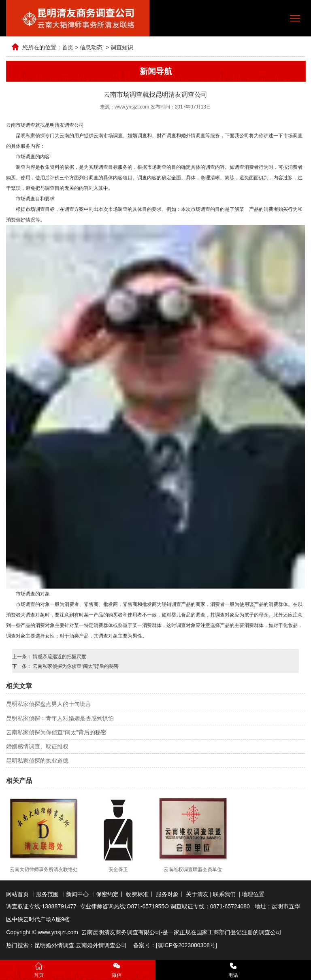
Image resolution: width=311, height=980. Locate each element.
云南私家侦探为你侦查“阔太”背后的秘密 (75, 666)
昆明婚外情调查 (54, 945)
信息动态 (91, 47)
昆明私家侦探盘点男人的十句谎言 (49, 704)
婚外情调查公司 (107, 945)
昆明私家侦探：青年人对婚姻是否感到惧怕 (60, 718)
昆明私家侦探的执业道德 (37, 761)
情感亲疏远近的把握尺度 (59, 657)
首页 (68, 47)
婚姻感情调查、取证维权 (37, 746)
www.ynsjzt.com (132, 107)
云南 (81, 945)
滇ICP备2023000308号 (186, 945)
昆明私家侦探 (30, 136)
